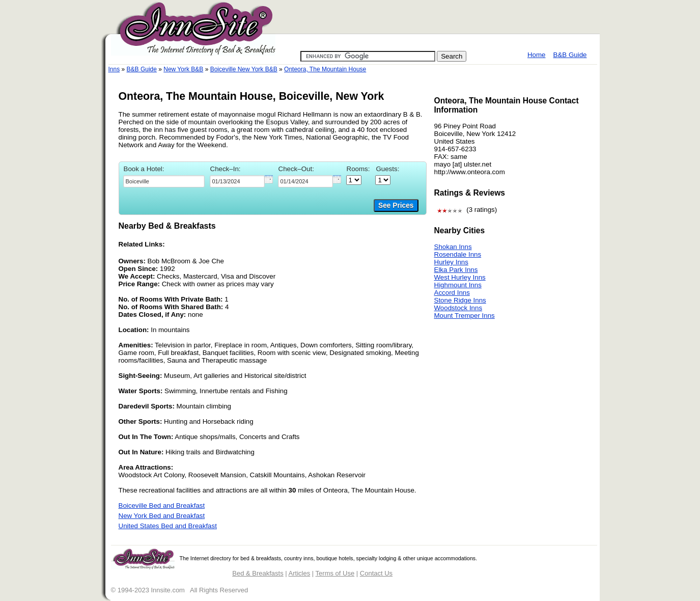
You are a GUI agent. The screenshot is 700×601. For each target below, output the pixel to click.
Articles (300, 573)
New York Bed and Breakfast (162, 516)
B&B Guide (570, 55)
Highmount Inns (458, 285)
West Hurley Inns (460, 277)
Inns (114, 69)
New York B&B (183, 69)
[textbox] (164, 181)
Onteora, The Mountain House (325, 69)
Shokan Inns (453, 247)
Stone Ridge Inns (460, 300)
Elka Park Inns (456, 270)
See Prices (396, 206)
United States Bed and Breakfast (168, 526)
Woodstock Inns (458, 308)
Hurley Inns (451, 262)
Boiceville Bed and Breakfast (162, 506)
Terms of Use (335, 573)
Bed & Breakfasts (258, 573)
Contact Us (376, 573)
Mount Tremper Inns (465, 316)
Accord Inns (452, 293)
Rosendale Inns (458, 254)
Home (537, 55)
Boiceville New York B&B (244, 69)
